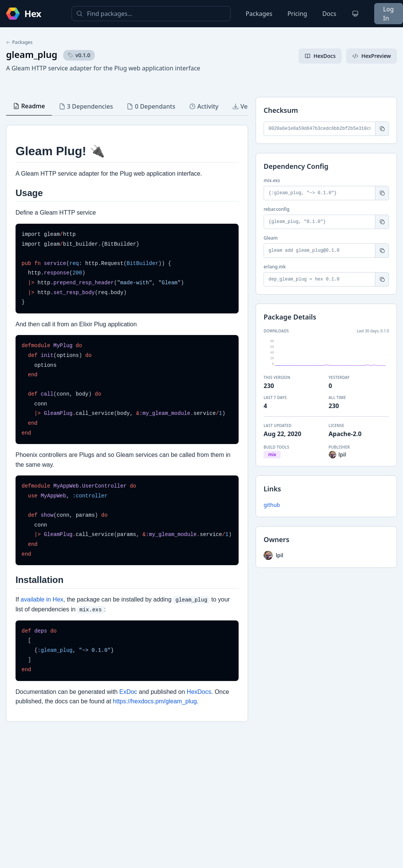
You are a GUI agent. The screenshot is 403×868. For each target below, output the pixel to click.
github (272, 505)
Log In (389, 14)
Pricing (297, 14)
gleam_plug (32, 54)
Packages (259, 14)
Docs (329, 14)
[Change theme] (355, 14)
